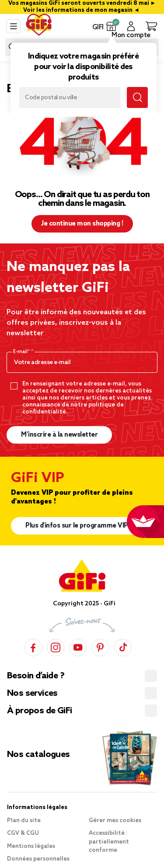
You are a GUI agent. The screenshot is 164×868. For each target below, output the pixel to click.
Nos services (32, 694)
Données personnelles (38, 859)
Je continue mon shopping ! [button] (82, 224)
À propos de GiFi (39, 711)
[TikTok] (123, 646)
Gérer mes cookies (115, 821)
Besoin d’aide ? (36, 676)
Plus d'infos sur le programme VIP (77, 526)
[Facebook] (33, 646)
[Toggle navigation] (14, 26)
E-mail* (22, 352)
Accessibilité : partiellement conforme (109, 842)
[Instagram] (56, 646)
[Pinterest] (100, 646)
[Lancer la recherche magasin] (137, 97)
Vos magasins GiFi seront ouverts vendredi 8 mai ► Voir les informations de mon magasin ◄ (83, 7)
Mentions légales (31, 846)
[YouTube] (78, 646)
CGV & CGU (23, 833)
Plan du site (24, 821)
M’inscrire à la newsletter (59, 435)
